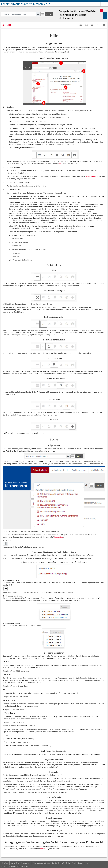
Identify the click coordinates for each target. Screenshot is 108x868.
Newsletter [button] (15, 863)
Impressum (26, 863)
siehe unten (58, 537)
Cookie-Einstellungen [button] (80, 863)
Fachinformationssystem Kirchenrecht (25, 4)
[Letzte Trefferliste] (43, 14)
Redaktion (44, 849)
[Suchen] (49, 14)
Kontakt (5, 863)
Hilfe (68, 863)
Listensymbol (91, 177)
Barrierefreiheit (58, 863)
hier (61, 164)
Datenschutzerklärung (41, 863)
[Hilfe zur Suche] (38, 14)
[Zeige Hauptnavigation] (104, 4)
